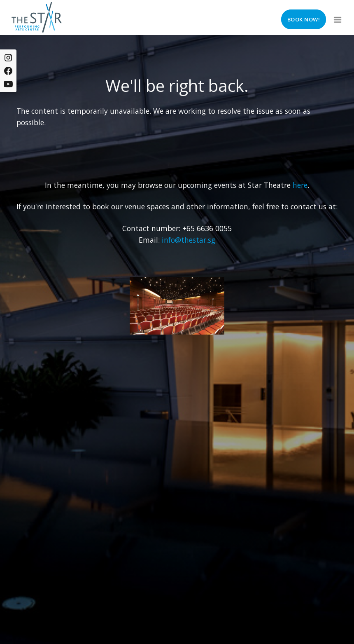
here (300, 185)
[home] (37, 17)
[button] (337, 17)
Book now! (304, 19)
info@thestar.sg (189, 240)
